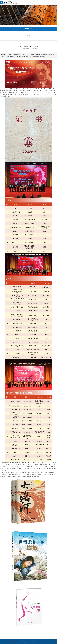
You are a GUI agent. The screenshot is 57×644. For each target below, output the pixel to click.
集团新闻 (29, 32)
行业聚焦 (29, 36)
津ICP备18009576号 (32, 642)
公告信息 (29, 39)
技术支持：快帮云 (41, 642)
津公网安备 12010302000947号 (20, 642)
